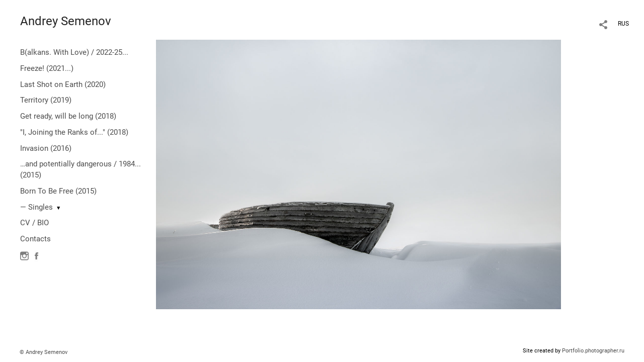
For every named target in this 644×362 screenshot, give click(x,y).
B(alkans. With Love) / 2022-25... (74, 52)
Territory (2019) (46, 100)
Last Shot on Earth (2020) (63, 84)
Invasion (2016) (46, 148)
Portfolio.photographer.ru (593, 351)
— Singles (36, 207)
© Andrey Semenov (44, 352)
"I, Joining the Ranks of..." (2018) (74, 132)
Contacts (35, 239)
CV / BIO (34, 223)
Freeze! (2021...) (47, 68)
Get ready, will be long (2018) (68, 116)
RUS (623, 24)
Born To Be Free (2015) (58, 191)
